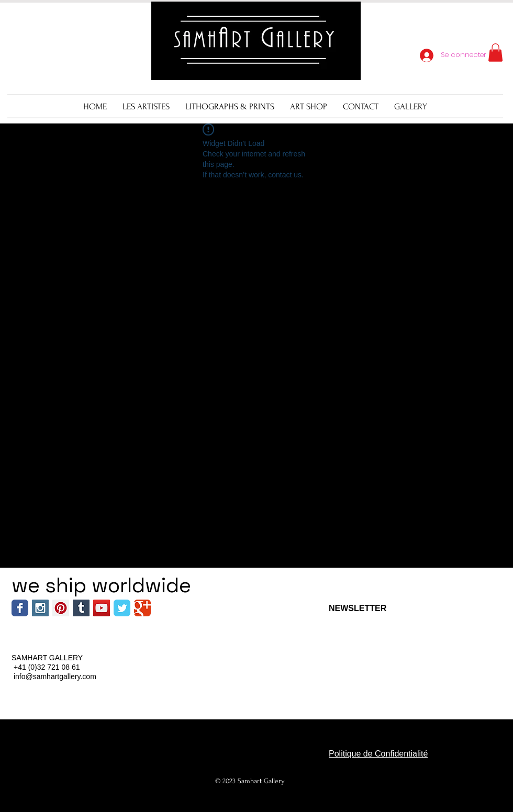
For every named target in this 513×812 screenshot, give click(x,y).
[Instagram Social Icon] (40, 608)
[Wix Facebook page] (20, 608)
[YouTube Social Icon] (102, 608)
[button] (495, 53)
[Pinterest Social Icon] (61, 608)
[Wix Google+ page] (142, 608)
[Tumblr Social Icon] (81, 608)
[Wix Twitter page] (122, 608)
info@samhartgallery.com (55, 676)
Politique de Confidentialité (378, 754)
